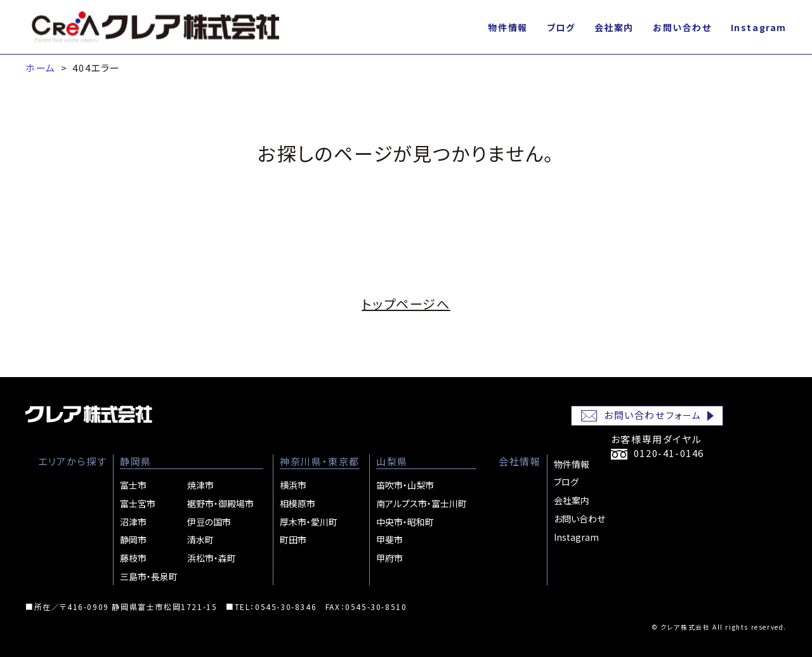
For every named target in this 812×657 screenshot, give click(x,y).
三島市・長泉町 (149, 576)
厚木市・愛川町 (309, 522)
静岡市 (133, 540)
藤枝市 (133, 558)
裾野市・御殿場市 (220, 503)
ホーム (41, 68)
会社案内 (614, 27)
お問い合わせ (682, 27)
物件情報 (507, 27)
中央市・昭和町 (405, 522)
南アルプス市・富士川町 (422, 503)
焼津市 (200, 485)
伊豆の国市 (209, 522)
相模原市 (298, 503)
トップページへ (406, 304)
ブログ (561, 27)
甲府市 (390, 558)
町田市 (293, 540)
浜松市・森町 (212, 558)
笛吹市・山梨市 (405, 485)
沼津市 (133, 522)
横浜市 (293, 485)
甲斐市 (390, 540)
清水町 (200, 540)
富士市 (133, 485)
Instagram (759, 27)
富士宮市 (138, 503)
